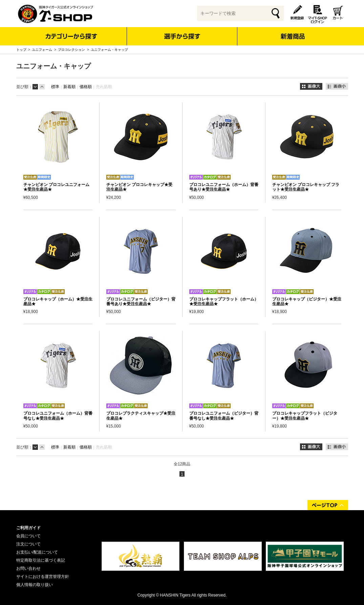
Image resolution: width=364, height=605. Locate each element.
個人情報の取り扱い (35, 585)
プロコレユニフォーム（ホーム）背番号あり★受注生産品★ (224, 187)
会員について (28, 536)
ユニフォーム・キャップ (109, 50)
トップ (21, 50)
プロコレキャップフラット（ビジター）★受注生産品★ (305, 416)
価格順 (86, 87)
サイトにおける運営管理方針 (43, 577)
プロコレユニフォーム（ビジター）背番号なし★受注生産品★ (224, 416)
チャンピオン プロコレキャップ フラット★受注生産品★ (306, 187)
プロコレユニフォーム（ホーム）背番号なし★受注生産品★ (58, 416)
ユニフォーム (42, 50)
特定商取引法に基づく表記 (41, 560)
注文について (28, 544)
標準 (55, 87)
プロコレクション (71, 50)
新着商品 (293, 32)
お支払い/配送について (37, 552)
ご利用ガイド (28, 528)
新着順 (69, 87)
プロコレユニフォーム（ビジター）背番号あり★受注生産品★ (141, 301)
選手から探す (182, 36)
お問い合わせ (28, 568)
